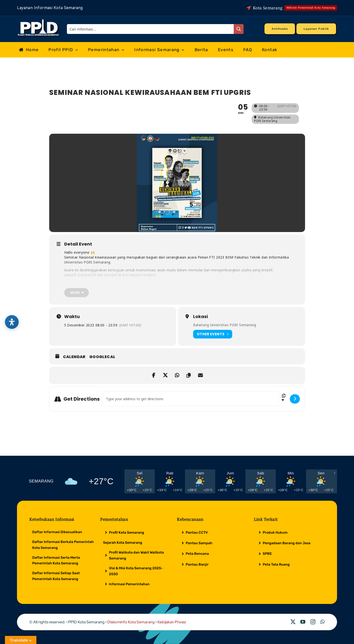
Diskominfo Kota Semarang (131, 622)
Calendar (74, 357)
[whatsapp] (322, 622)
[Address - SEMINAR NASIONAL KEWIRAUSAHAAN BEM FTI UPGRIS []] (190, 399)
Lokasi (200, 317)
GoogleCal (102, 357)
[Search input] (151, 29)
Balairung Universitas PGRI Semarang (225, 325)
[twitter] (293, 622)
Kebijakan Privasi (172, 622)
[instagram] (313, 622)
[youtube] (303, 622)
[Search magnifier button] (239, 29)
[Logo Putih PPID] (39, 20)
